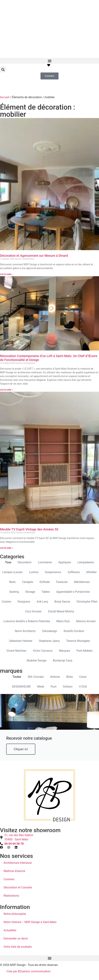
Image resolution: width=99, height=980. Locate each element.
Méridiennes (82, 582)
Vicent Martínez (16, 651)
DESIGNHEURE (21, 687)
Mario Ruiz (63, 621)
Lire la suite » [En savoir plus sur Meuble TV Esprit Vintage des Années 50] (6, 548)
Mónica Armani (86, 621)
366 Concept (36, 677)
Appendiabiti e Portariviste (73, 592)
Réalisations (11, 896)
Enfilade (45, 582)
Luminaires (45, 562)
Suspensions (53, 572)
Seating (14, 592)
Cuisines (9, 879)
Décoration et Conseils (18, 887)
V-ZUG (83, 687)
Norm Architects (25, 631)
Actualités (10, 930)
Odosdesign (50, 631)
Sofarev (68, 687)
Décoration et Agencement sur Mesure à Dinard (34, 256)
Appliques (65, 562)
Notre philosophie (15, 914)
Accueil (5, 97)
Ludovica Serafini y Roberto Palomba (27, 621)
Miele (41, 687)
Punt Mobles (85, 651)
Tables (46, 592)
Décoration (25, 562)
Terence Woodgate (78, 641)
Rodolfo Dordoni (74, 631)
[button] (49, 61)
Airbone (55, 677)
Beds (12, 582)
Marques (64, 651)
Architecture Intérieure (18, 863)
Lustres (34, 572)
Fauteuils (62, 582)
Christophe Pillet (87, 602)
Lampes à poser (12, 572)
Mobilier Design (37, 661)
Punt (53, 687)
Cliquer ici (21, 749)
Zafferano (74, 572)
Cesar (83, 677)
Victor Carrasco (43, 651)
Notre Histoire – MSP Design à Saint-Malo (30, 922)
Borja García (62, 602)
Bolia (70, 677)
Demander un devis (16, 938)
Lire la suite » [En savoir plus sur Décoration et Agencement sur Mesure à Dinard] (6, 274)
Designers (24, 602)
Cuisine (7, 602)
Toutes (17, 677)
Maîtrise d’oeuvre (14, 871)
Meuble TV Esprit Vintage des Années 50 (29, 529)
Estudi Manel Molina (61, 611)
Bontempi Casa (63, 661)
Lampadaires (86, 562)
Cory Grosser (33, 611)
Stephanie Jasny (49, 641)
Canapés (28, 582)
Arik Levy (42, 602)
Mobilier (92, 572)
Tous (8, 562)
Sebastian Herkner (21, 641)
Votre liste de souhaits (18, 947)
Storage (30, 592)
